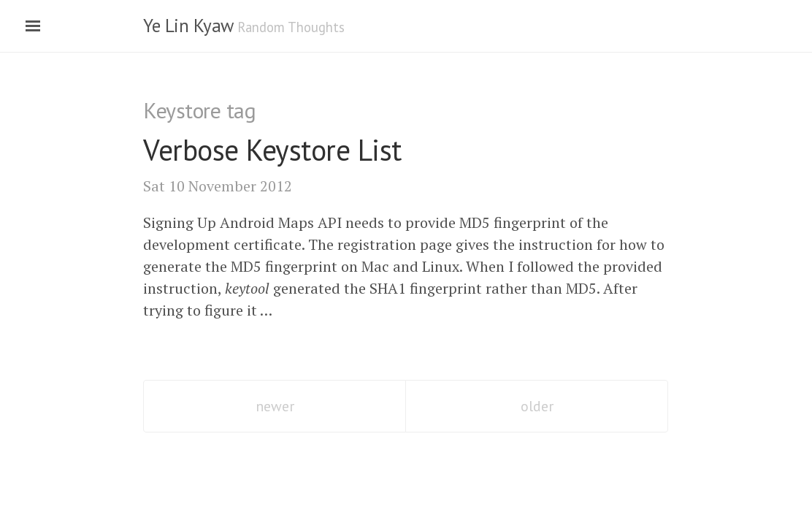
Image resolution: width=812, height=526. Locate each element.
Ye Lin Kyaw (188, 26)
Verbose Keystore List (272, 150)
